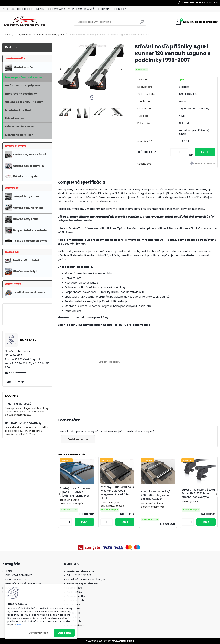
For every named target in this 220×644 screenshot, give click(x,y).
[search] (142, 23)
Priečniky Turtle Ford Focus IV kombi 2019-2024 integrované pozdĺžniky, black (117, 492)
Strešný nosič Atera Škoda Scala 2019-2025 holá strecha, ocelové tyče (198, 493)
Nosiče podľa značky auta (51, 35)
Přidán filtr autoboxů (18, 404)
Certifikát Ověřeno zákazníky (23, 423)
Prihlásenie (188, 3)
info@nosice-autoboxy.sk (90, 579)
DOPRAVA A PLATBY (58, 9)
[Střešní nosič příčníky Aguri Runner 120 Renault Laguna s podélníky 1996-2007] (91, 67)
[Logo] (25, 22)
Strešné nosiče (24, 35)
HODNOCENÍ (120, 9)
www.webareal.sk (123, 641)
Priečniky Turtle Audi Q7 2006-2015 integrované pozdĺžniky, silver (156, 495)
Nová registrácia (208, 3)
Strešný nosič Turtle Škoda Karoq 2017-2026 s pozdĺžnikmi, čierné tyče (76, 492)
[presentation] (61, 69)
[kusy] (179, 152)
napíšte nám (18, 373)
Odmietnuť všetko (39, 633)
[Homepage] (4, 9)
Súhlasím (64, 633)
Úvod (7, 35)
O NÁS (11, 9)
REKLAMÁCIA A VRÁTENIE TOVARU (91, 9)
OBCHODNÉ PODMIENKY (31, 9)
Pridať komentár (78, 439)
